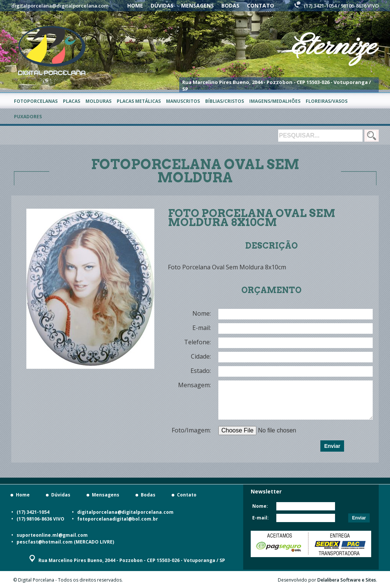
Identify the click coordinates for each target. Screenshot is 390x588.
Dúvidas (162, 5)
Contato (261, 5)
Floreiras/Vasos (327, 101)
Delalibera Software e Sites (347, 580)
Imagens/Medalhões (275, 101)
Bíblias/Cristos (225, 101)
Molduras (98, 101)
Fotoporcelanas (36, 101)
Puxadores (28, 117)
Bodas (230, 5)
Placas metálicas (139, 101)
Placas (72, 101)
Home (135, 5)
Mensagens (197, 5)
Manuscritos (183, 101)
